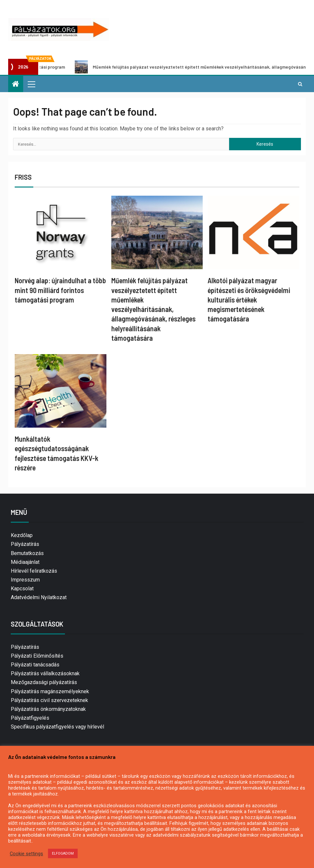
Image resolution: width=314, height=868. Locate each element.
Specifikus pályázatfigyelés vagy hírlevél (57, 727)
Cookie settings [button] (26, 854)
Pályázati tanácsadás (35, 665)
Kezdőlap (22, 535)
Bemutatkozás (27, 553)
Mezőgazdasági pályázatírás (44, 682)
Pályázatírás (25, 544)
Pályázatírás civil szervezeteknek (49, 700)
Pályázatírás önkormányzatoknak (48, 709)
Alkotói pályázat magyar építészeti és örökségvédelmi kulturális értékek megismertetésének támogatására (249, 299)
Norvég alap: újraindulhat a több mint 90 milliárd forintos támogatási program (60, 290)
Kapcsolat (22, 589)
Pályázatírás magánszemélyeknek (50, 691)
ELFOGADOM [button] (63, 853)
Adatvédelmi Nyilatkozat (39, 597)
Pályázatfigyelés (30, 718)
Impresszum (25, 580)
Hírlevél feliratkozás (34, 571)
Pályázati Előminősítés (37, 656)
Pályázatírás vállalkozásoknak (45, 673)
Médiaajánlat (25, 562)
